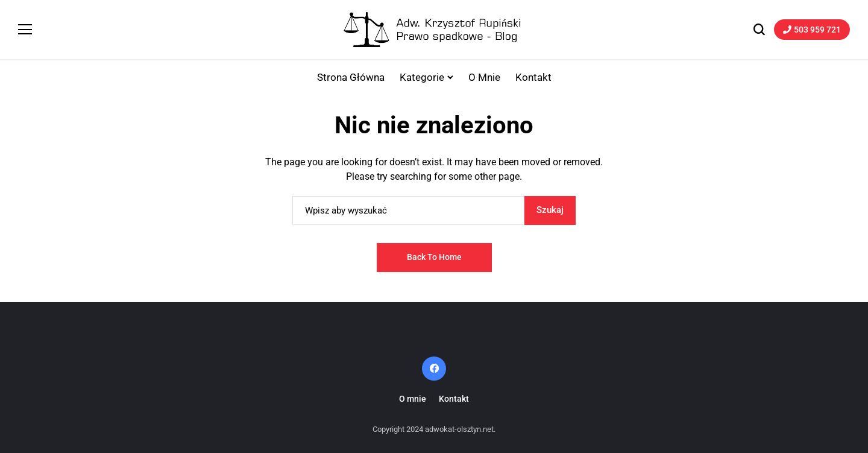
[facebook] (434, 369)
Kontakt (454, 399)
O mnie (413, 399)
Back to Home (434, 257)
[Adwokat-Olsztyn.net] (434, 30)
